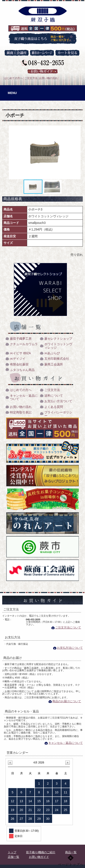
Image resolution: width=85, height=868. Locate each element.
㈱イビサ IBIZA (20, 353)
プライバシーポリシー (58, 414)
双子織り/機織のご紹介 (41, 852)
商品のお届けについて (67, 701)
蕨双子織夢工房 (21, 339)
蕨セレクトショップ (58, 339)
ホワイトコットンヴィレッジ (58, 346)
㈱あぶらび (52, 353)
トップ (12, 852)
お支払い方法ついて (58, 401)
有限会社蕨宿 (19, 364)
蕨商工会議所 (54, 364)
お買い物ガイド (39, 857)
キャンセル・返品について (24, 397)
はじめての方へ (13, 78)
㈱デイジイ (18, 359)
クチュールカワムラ (24, 344)
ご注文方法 (31, 78)
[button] (79, 152)
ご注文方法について (68, 628)
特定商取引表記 (21, 412)
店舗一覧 (13, 857)
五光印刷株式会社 (57, 359)
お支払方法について (70, 648)
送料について (54, 396)
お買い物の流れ (48, 78)
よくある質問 (54, 407)
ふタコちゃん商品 (22, 370)
